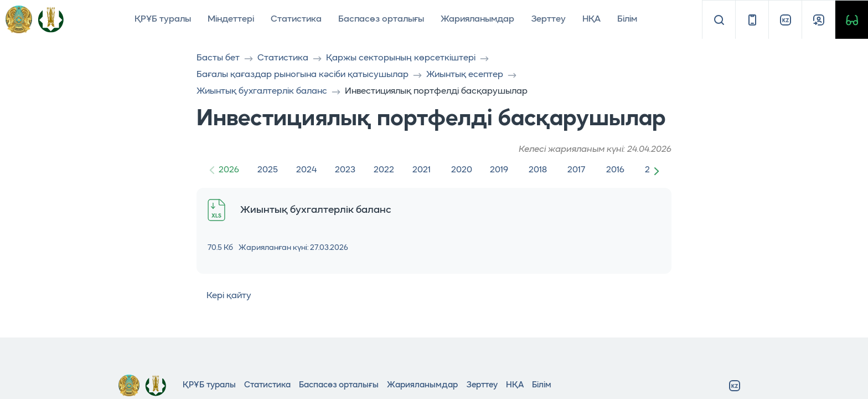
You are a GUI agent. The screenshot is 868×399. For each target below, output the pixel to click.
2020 (462, 170)
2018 (538, 170)
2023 (345, 170)
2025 (268, 170)
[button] (658, 171)
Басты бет (218, 58)
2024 (306, 170)
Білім (627, 19)
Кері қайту (224, 296)
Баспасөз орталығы (381, 19)
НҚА (591, 19)
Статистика (296, 19)
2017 (576, 170)
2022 (384, 170)
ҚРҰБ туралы (163, 19)
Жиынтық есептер (465, 75)
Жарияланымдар (477, 19)
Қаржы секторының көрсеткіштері (401, 58)
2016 (615, 170)
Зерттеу (548, 19)
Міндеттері (231, 19)
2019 (499, 170)
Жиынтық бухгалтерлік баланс (262, 91)
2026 (229, 170)
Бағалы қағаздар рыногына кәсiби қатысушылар (303, 75)
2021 (422, 170)
